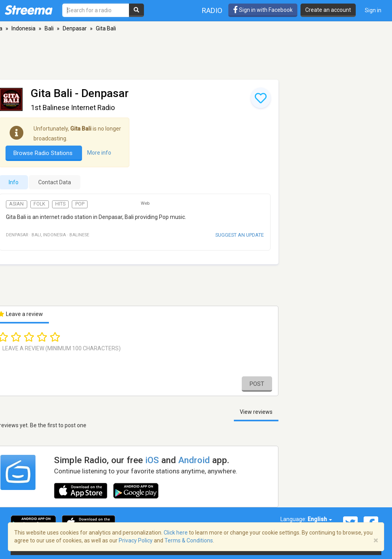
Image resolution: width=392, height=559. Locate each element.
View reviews (256, 412)
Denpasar (75, 28)
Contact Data (55, 182)
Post (257, 384)
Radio (212, 10)
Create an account (328, 10)
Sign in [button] (373, 10)
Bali (49, 28)
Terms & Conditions (189, 540)
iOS (152, 460)
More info (99, 153)
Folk (39, 204)
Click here (176, 533)
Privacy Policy (136, 540)
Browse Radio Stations (44, 153)
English (320, 519)
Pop (80, 204)
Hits (60, 204)
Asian (16, 204)
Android (194, 460)
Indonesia (23, 28)
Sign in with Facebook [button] (263, 10)
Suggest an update (240, 235)
